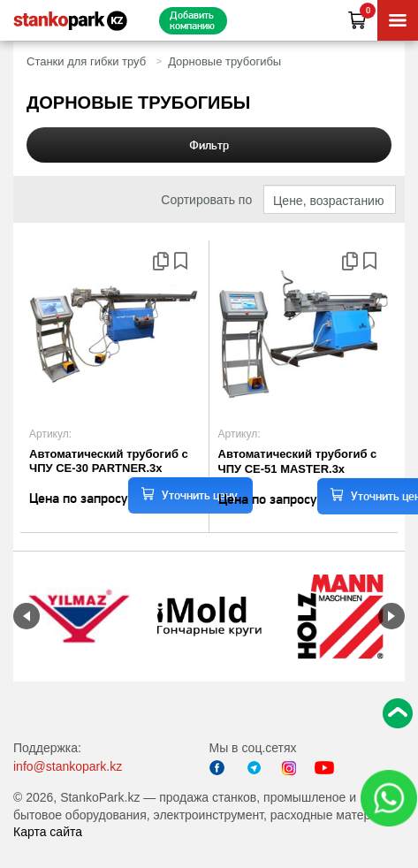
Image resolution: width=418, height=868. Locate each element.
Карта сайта (48, 832)
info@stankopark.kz (68, 766)
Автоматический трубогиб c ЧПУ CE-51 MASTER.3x (298, 461)
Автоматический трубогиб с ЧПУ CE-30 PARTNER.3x (109, 461)
